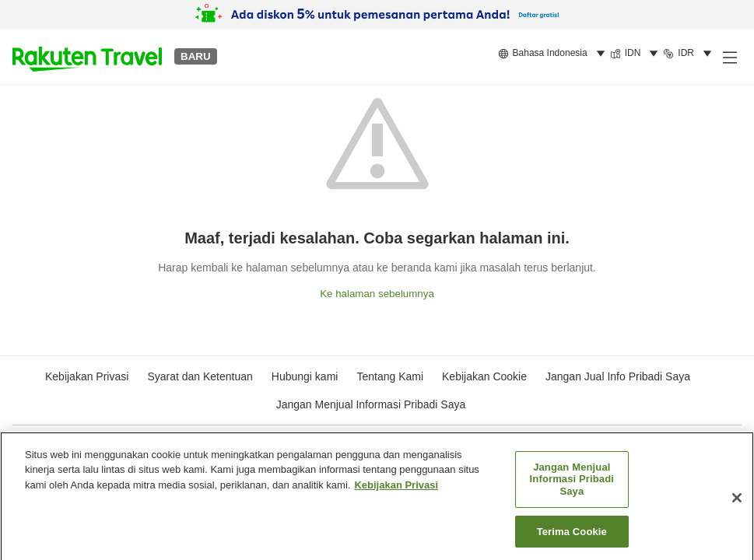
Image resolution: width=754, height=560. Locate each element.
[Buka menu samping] (729, 57)
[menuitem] (554, 54)
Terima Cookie (572, 536)
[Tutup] (737, 502)
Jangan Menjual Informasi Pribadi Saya (371, 404)
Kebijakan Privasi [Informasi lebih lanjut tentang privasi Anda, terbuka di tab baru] (396, 490)
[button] (87, 57)
